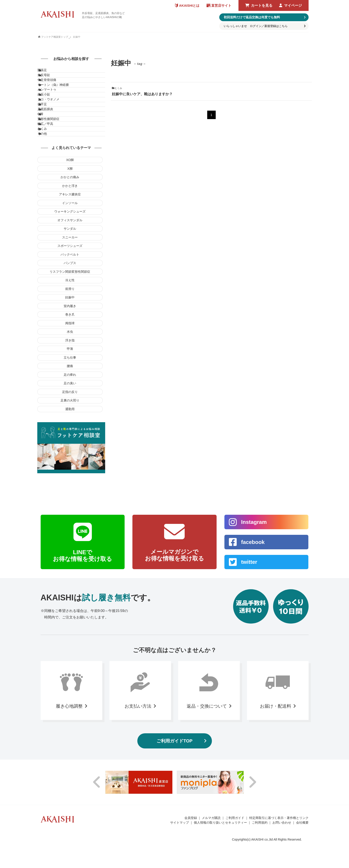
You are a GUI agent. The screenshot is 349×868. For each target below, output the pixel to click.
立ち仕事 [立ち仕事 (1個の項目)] (70, 419)
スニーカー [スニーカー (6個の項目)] (70, 299)
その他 (47, 193)
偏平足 (47, 137)
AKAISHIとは (189, 5)
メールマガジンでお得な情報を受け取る (174, 617)
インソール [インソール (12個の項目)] (70, 265)
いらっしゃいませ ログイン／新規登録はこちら (256, 26)
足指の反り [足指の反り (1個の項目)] (70, 453)
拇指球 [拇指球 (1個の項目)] (70, 385)
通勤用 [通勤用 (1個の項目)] (70, 471)
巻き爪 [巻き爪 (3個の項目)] (70, 376)
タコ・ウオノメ (53, 128)
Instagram (254, 583)
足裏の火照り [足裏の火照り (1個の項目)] (70, 462)
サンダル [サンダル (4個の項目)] (70, 290)
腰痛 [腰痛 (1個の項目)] (70, 428)
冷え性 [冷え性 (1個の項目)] (70, 342)
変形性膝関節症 (53, 165)
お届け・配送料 (276, 767)
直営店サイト (221, 5)
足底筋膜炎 (50, 146)
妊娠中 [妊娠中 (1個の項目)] (70, 359)
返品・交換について (207, 767)
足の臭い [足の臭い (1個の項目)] (70, 445)
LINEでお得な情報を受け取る (83, 617)
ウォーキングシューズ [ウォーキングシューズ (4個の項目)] (70, 273)
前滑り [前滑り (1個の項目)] (70, 350)
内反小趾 (48, 119)
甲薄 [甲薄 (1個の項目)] (70, 410)
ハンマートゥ (51, 109)
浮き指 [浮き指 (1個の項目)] (70, 402)
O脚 (45, 156)
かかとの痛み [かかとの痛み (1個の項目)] (70, 239)
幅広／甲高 (50, 174)
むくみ (47, 184)
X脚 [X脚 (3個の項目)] (70, 230)
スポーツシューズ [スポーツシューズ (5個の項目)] (70, 307)
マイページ (293, 5)
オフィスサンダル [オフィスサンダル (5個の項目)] (70, 282)
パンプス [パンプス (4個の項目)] (70, 324)
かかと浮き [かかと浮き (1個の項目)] (70, 247)
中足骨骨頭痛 (51, 91)
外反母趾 (48, 81)
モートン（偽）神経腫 (58, 100)
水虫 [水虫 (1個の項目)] (70, 393)
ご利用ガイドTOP (174, 802)
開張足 (47, 72)
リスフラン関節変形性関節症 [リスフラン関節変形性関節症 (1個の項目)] (70, 333)
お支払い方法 (138, 767)
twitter (249, 623)
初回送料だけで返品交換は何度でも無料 (252, 17)
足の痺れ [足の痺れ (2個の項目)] (70, 436)
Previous (97, 844)
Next (252, 844)
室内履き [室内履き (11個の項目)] (70, 368)
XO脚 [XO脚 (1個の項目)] (70, 221)
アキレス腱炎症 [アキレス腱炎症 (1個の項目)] (70, 256)
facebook (253, 603)
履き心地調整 (69, 767)
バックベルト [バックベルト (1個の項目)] (70, 316)
